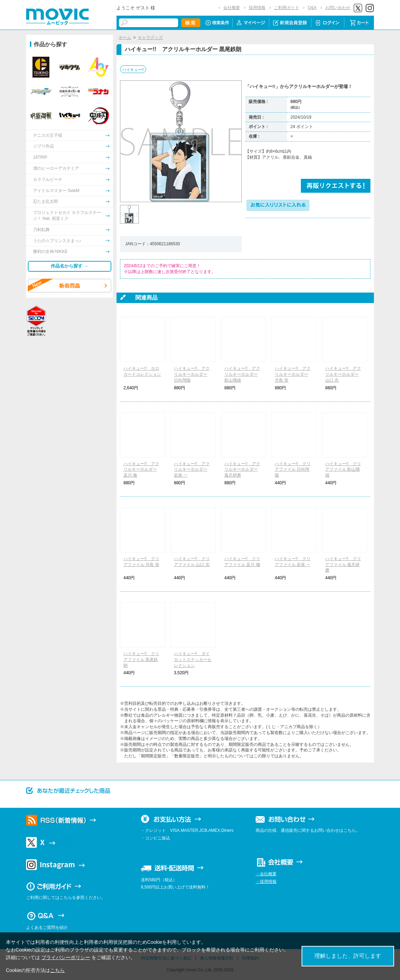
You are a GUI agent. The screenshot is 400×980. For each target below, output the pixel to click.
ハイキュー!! (133, 70)
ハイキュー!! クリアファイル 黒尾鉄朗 (141, 660)
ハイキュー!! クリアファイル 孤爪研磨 (343, 565)
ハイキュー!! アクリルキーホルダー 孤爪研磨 (242, 470)
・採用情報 (266, 882)
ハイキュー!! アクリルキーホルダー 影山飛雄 (242, 374)
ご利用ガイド (287, 8)
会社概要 (232, 8)
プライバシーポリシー (66, 957)
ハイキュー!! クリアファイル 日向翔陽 (293, 470)
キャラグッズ (150, 38)
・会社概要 (266, 874)
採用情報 (257, 8)
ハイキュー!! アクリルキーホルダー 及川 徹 (141, 470)
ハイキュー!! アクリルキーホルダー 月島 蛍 (293, 374)
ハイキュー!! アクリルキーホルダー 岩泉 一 (192, 470)
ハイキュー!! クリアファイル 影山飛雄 (343, 470)
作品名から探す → (70, 266)
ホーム (125, 38)
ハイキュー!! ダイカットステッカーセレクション (193, 660)
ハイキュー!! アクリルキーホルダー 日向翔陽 (192, 374)
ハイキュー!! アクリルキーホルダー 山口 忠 (343, 374)
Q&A (312, 8)
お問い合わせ (338, 8)
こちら (57, 970)
